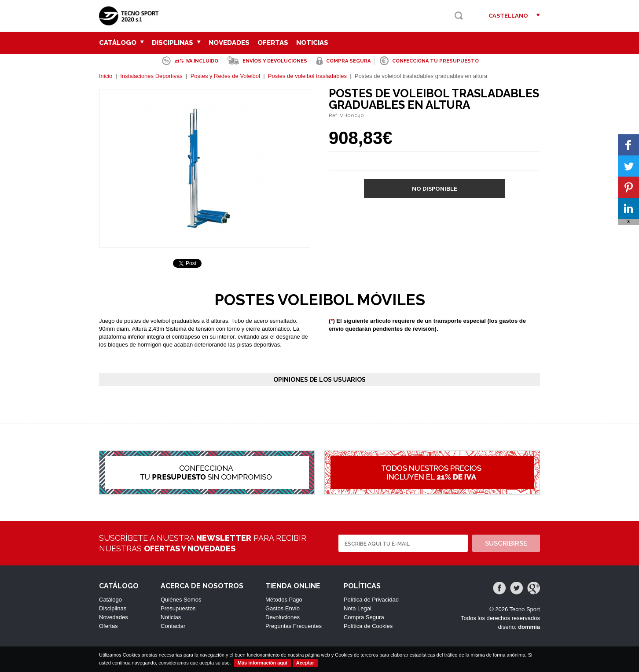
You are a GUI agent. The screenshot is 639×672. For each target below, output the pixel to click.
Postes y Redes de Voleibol (225, 76)
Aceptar (305, 663)
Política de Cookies (368, 626)
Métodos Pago (284, 600)
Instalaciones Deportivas (151, 76)
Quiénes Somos (181, 600)
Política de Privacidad (371, 600)
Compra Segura (364, 617)
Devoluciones (283, 617)
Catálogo (121, 43)
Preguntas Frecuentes (294, 626)
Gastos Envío (283, 608)
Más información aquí (263, 663)
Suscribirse (506, 543)
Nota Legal (358, 608)
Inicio (106, 76)
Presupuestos (178, 608)
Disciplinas (176, 43)
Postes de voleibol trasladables (307, 76)
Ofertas (273, 43)
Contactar (173, 626)
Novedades (229, 43)
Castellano (508, 16)
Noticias (312, 43)
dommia (529, 627)
